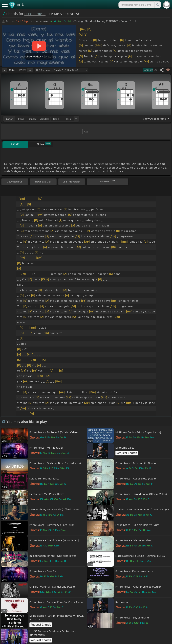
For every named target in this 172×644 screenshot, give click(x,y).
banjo (56, 119)
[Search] (157, 5)
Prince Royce (35, 14)
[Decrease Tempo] (5, 70)
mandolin (45, 119)
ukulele (33, 119)
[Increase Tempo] (30, 70)
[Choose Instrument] (76, 119)
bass (68, 119)
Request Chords (127, 453)
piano (21, 119)
